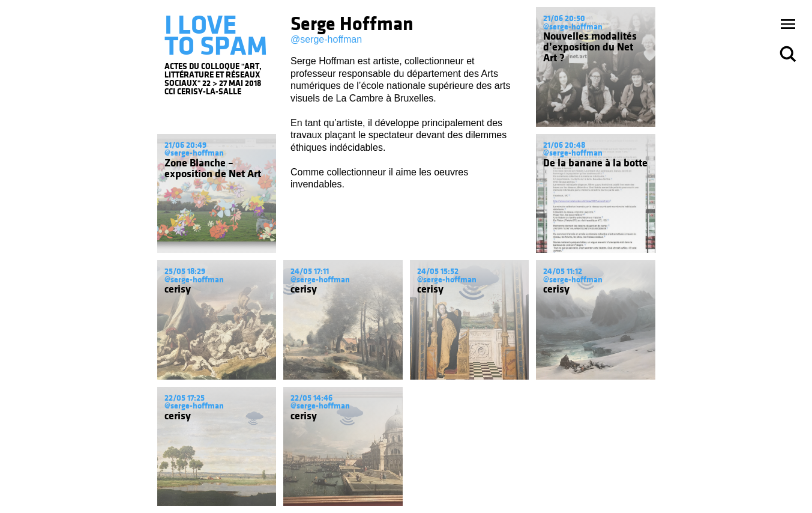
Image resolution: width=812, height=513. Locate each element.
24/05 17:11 (310, 271)
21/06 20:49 (185, 145)
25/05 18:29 (185, 271)
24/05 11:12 (563, 271)
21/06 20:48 (564, 145)
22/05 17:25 (185, 398)
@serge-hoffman (326, 39)
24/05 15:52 (438, 271)
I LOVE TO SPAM (216, 35)
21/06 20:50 (564, 18)
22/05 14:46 (311, 398)
